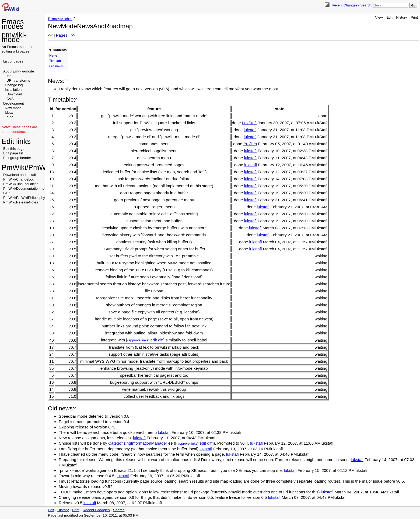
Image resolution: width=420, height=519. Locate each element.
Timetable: (57, 61)
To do (9, 117)
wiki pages (21, 51)
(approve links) (138, 340)
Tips (8, 76)
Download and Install (20, 175)
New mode (13, 108)
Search (366, 5)
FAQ (7, 193)
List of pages (13, 61)
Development (14, 103)
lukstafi (250, 130)
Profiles (250, 144)
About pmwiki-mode (19, 71)
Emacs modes (13, 24)
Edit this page (14, 149)
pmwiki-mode (14, 37)
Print (414, 17)
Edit (389, 17)
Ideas (9, 113)
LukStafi (249, 123)
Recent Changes (344, 5)
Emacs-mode (17, 47)
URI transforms (18, 80)
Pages (62, 35)
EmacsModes (60, 19)
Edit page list (13, 153)
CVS (10, 99)
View (379, 17)
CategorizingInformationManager (138, 443)
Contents (60, 50)
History (401, 17)
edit (154, 340)
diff (161, 340)
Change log (14, 85)
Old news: (56, 66)
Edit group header (17, 158)
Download (14, 94)
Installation (13, 90)
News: (54, 56)
